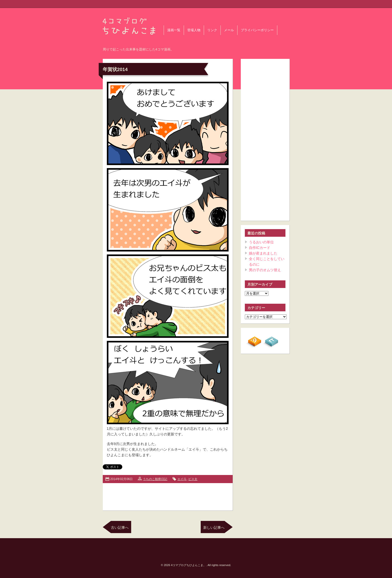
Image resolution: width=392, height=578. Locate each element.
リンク (212, 30)
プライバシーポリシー (257, 30)
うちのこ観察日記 (155, 479)
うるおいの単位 (261, 242)
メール (229, 30)
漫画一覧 (174, 30)
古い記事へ (120, 528)
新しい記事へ (214, 528)
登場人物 (194, 30)
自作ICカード (260, 248)
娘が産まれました (263, 253)
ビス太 (193, 479)
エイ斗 (182, 479)
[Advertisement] (168, 496)
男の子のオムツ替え (265, 270)
